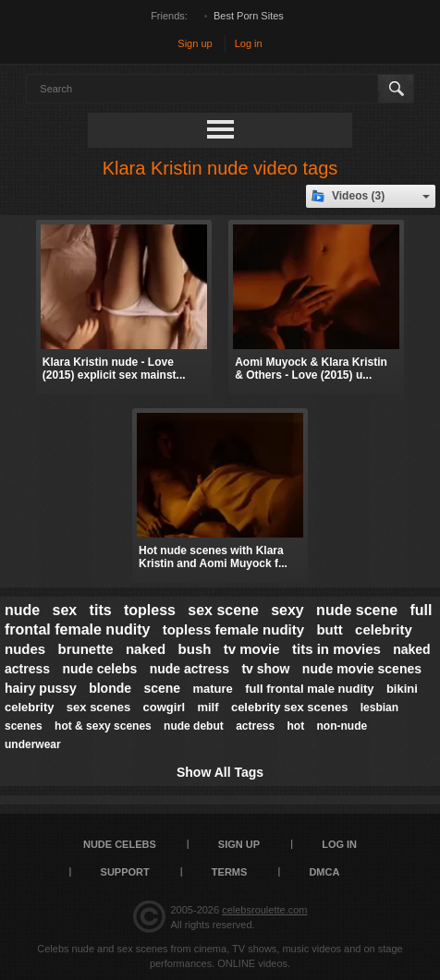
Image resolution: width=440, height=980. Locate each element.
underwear (33, 744)
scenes (24, 726)
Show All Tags (220, 772)
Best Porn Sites (249, 16)
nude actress (189, 669)
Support (125, 872)
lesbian (379, 708)
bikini (402, 689)
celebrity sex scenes (289, 707)
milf (208, 707)
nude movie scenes (362, 669)
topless (150, 610)
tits (101, 610)
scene (162, 688)
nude (22, 610)
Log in (249, 43)
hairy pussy (41, 688)
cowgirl (165, 707)
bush (195, 649)
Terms (230, 872)
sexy (287, 610)
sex (65, 610)
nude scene (357, 610)
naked (146, 649)
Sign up (195, 43)
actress (255, 726)
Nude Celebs (120, 844)
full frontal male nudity (309, 689)
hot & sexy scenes (103, 726)
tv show (265, 669)
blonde (110, 688)
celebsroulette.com (264, 910)
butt (329, 629)
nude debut (194, 726)
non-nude (342, 726)
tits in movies (336, 649)
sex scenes (98, 707)
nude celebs (99, 669)
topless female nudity (233, 629)
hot (296, 726)
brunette (86, 649)
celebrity (29, 707)
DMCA (324, 872)
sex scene (223, 610)
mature (212, 689)
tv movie (252, 649)
